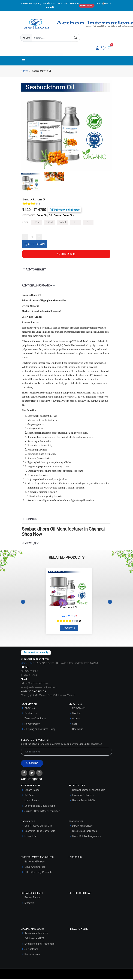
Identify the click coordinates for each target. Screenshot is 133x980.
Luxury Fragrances (82, 826)
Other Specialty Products (38, 873)
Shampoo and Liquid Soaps (40, 806)
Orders (76, 719)
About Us (30, 709)
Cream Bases (32, 791)
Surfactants (31, 950)
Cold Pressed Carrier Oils (38, 826)
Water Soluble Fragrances (86, 837)
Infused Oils (31, 837)
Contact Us (31, 714)
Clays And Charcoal (35, 868)
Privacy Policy (32, 724)
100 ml (37, 223)
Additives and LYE (34, 939)
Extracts (29, 903)
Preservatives (32, 955)
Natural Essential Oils (84, 801)
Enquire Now (32, 50)
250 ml (50, 223)
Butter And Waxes (35, 862)
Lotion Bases (32, 801)
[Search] (76, 38)
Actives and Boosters (36, 934)
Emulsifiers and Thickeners (40, 944)
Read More (69, 628)
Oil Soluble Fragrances (84, 832)
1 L (75, 223)
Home (24, 71)
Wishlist (76, 714)
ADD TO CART (35, 245)
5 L (88, 223)
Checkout (77, 730)
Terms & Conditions (35, 719)
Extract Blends (33, 898)
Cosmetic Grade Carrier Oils (40, 832)
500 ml (62, 223)
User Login (53, 50)
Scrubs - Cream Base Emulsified (42, 812)
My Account (79, 709)
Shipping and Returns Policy (40, 730)
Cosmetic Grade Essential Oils (89, 791)
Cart (75, 724)
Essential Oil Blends (83, 796)
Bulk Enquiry (66, 255)
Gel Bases (30, 796)
